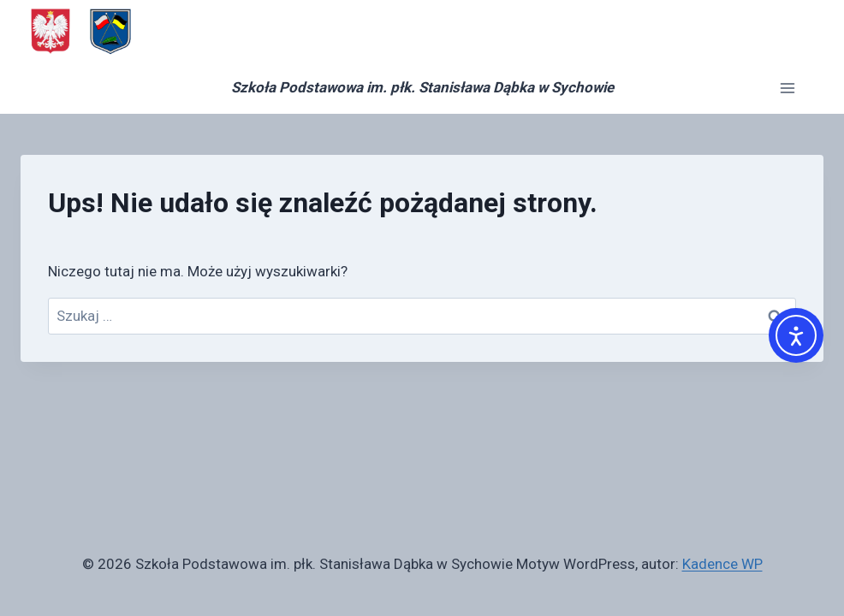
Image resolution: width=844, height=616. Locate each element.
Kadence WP (722, 564)
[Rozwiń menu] (787, 88)
